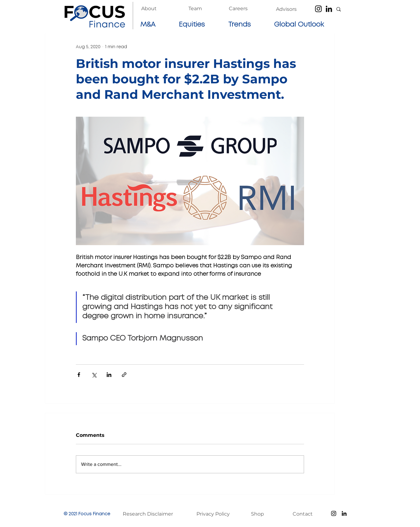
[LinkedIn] (329, 9)
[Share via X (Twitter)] (94, 375)
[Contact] (306, 514)
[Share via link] (124, 375)
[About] (149, 9)
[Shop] (264, 514)
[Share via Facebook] (79, 375)
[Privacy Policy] (216, 514)
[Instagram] (318, 9)
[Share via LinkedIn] (109, 375)
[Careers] (238, 9)
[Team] (195, 9)
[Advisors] (286, 9)
